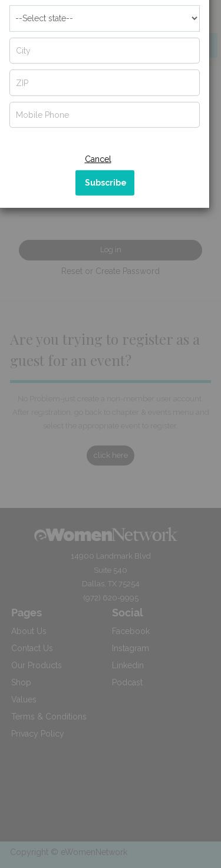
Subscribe (106, 206)
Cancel (98, 182)
